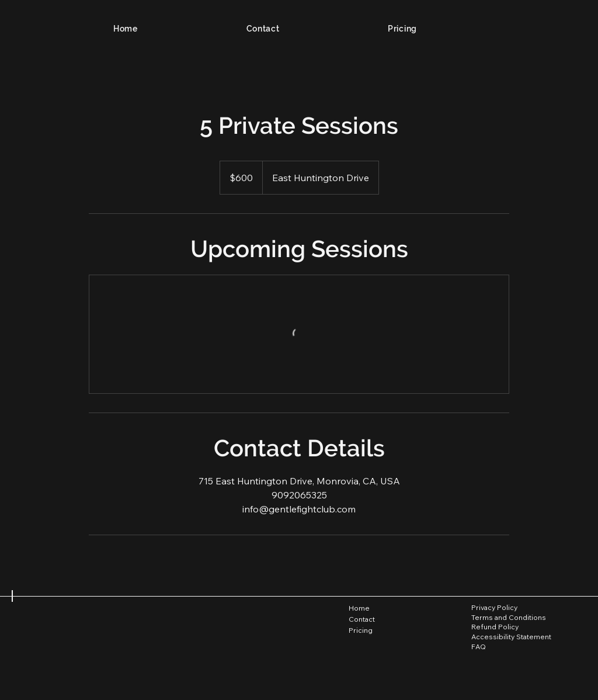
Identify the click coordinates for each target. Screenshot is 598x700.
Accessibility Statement (511, 637)
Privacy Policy (494, 607)
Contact (362, 619)
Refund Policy (495, 627)
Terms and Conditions (509, 617)
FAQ (479, 647)
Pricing (361, 630)
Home (359, 608)
